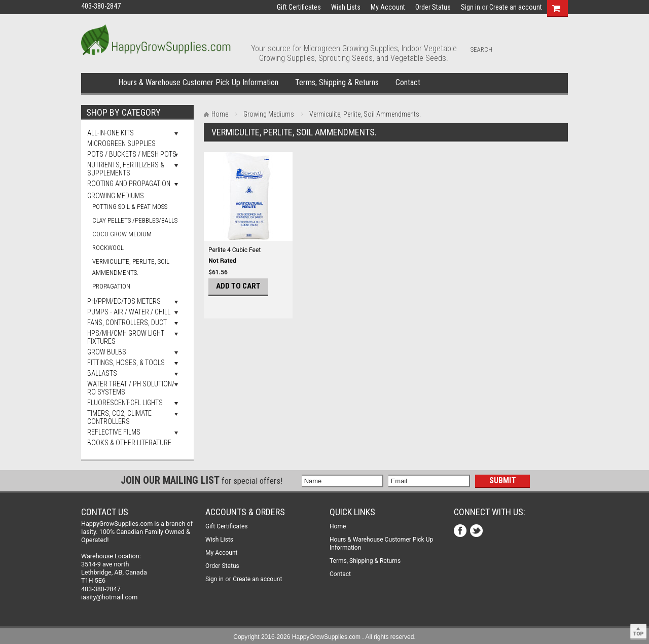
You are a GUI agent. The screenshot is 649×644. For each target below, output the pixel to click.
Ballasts (102, 373)
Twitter (477, 532)
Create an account (516, 7)
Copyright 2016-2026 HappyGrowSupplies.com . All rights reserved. (324, 637)
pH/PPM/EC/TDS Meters (124, 301)
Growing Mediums (116, 196)
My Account (388, 7)
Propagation (111, 286)
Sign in (471, 7)
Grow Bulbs (107, 352)
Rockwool (108, 248)
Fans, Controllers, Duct (127, 323)
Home (98, 83)
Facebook (461, 532)
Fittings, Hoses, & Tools (126, 363)
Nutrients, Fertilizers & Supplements (126, 169)
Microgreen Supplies (121, 144)
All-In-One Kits (111, 133)
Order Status (433, 7)
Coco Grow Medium (122, 234)
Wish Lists (346, 7)
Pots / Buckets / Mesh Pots (132, 154)
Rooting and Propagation (129, 184)
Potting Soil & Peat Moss (130, 207)
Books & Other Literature (129, 443)
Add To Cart (238, 286)
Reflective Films (114, 432)
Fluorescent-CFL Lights (125, 403)
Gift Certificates (299, 7)
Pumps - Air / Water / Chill (129, 312)
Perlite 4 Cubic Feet (235, 250)
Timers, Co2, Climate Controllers (119, 417)
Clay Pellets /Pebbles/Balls (135, 220)
